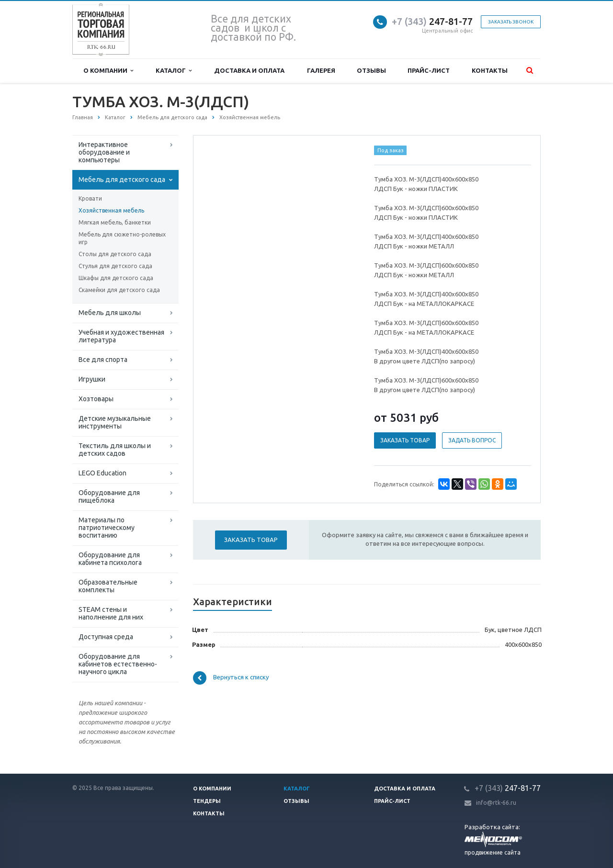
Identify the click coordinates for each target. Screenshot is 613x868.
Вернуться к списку (231, 678)
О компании (108, 71)
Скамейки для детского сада (119, 290)
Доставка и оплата (249, 70)
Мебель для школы (110, 313)
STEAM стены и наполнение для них (111, 613)
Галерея (321, 70)
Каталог (174, 71)
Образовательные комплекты (108, 586)
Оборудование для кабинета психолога (110, 559)
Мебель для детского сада (122, 180)
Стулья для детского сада (115, 266)
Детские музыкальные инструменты (115, 422)
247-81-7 (430, 21)
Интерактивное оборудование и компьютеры (104, 152)
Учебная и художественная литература (121, 336)
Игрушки (92, 379)
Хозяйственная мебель (111, 210)
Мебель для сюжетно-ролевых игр (122, 238)
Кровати (90, 198)
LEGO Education (102, 473)
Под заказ (391, 150)
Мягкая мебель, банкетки (115, 222)
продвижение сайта (493, 852)
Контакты (490, 70)
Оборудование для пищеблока (109, 496)
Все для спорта (103, 360)
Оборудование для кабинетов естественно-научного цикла (118, 664)
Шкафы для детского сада (116, 278)
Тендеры (207, 801)
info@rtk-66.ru (496, 803)
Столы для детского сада (115, 254)
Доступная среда (106, 637)
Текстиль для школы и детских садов (115, 450)
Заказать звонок (511, 22)
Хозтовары (96, 399)
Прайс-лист (429, 70)
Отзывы (371, 70)
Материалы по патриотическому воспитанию (107, 528)
